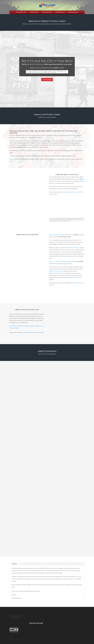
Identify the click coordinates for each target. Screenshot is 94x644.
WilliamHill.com (75, 256)
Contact (60, 642)
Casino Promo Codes (20, 406)
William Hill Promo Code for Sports (46, 470)
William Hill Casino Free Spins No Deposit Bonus (20, 447)
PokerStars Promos (23, 493)
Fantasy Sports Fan (18, 535)
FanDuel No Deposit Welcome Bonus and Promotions (20, 532)
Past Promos (26, 642)
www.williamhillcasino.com (57, 281)
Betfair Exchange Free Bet (72, 541)
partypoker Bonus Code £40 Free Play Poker (46, 392)
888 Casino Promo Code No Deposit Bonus (72, 495)
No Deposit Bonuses (24, 452)
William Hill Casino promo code (33, 340)
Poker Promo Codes (47, 522)
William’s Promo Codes (15, 642)
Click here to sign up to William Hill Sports (60, 270)
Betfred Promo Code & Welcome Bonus (44, 514)
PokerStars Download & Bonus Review (47, 429)
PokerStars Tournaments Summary (19, 488)
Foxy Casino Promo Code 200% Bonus (73, 448)
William (15, 403)
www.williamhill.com (75, 285)
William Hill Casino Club (55, 279)
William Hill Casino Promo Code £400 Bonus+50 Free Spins (21, 400)
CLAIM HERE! (47, 87)
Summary (14, 572)
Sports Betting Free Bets (48, 475)
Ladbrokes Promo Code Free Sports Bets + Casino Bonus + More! (73, 401)
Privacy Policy (46, 642)
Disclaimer (54, 642)
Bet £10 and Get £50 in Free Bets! (47, 68)
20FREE (82, 187)
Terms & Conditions (36, 642)
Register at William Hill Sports (57, 243)
